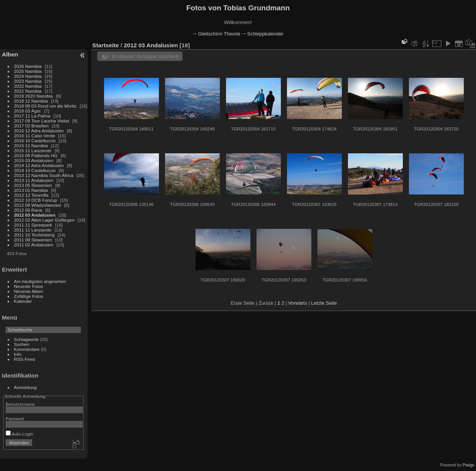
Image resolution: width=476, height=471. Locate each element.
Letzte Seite (324, 303)
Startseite (106, 45)
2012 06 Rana (28, 210)
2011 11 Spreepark (33, 225)
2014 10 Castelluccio (35, 170)
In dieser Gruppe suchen (145, 56)
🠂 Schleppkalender (263, 34)
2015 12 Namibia (31, 145)
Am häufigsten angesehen (40, 281)
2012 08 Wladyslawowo (38, 205)
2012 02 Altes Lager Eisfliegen (44, 220)
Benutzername (20, 404)
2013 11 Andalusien (34, 180)
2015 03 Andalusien (34, 160)
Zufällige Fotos (29, 296)
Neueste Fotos (29, 286)
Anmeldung (26, 387)
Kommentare (27, 349)
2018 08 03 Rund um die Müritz (45, 106)
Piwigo (469, 465)
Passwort (15, 419)
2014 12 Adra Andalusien (39, 165)
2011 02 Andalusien (34, 245)
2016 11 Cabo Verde (35, 136)
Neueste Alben (29, 291)
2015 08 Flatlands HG (36, 155)
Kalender (23, 301)
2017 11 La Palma (32, 116)
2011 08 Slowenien (33, 240)
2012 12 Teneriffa (31, 195)
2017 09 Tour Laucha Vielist (42, 121)
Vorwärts (298, 303)
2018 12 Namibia (31, 101)
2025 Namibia (28, 71)
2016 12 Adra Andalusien (39, 131)
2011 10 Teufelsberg (34, 235)
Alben (10, 54)
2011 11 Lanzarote (33, 230)
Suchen (22, 344)
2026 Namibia (28, 66)
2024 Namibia (28, 76)
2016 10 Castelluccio (35, 141)
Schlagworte (26, 339)
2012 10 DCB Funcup (36, 200)
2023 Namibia (28, 81)
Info (18, 354)
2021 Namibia (28, 91)
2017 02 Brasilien (31, 126)
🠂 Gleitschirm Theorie (216, 34)
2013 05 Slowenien (33, 185)
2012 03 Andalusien (35, 215)
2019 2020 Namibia (34, 96)
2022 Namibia (28, 86)
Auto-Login (20, 434)
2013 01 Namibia (31, 190)
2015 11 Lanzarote (33, 150)
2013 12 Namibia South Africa (44, 175)
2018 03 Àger (28, 111)
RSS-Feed (25, 359)
